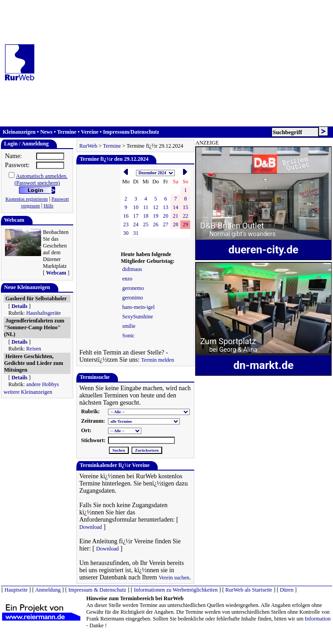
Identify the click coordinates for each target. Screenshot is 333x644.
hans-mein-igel (138, 307)
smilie (129, 326)
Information (318, 619)
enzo (127, 279)
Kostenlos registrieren (27, 199)
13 (165, 207)
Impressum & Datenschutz (97, 590)
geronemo (133, 288)
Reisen (34, 349)
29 (185, 224)
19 (155, 216)
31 (136, 233)
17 (136, 216)
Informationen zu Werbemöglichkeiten (176, 590)
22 (185, 216)
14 (175, 207)
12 (155, 207)
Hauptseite (16, 590)
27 (165, 224)
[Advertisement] (157, 63)
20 (165, 216)
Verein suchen (174, 578)
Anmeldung (48, 590)
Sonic (128, 336)
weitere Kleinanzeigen (28, 392)
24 (136, 224)
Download (90, 527)
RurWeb (88, 146)
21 (175, 216)
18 (145, 216)
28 (175, 224)
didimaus (132, 269)
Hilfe (48, 206)
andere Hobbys (42, 384)
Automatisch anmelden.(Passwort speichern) (41, 180)
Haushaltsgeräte (44, 313)
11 (146, 207)
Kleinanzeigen (19, 132)
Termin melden (157, 360)
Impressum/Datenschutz (131, 132)
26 (155, 224)
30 (126, 233)
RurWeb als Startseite (249, 590)
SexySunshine (137, 317)
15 (185, 207)
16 (126, 216)
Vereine (90, 132)
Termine (67, 132)
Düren (286, 590)
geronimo (132, 298)
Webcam (56, 273)
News (46, 132)
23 (126, 224)
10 (136, 207)
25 (145, 224)
